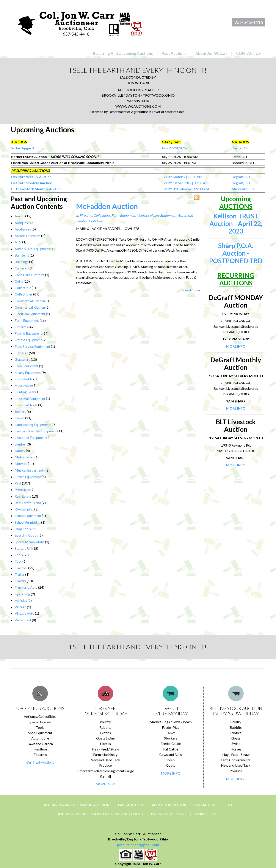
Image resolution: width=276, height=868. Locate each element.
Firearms (21, 327)
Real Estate (23, 496)
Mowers (21, 463)
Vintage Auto (24, 613)
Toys (18, 561)
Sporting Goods (26, 535)
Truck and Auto (26, 587)
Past (18, 483)
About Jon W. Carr (169, 805)
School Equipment (28, 516)
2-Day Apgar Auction (28, 148)
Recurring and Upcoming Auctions (78, 805)
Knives (20, 418)
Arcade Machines (28, 236)
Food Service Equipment (32, 346)
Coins (19, 281)
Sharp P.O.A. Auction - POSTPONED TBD (236, 253)
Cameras (21, 268)
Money (20, 451)
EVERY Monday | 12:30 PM (182, 177)
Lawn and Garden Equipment (36, 431)
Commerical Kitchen (30, 307)
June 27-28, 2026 (174, 148)
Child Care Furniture (30, 275)
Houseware (23, 385)
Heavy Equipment (28, 372)
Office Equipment (28, 477)
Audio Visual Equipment (32, 249)
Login (227, 805)
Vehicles (21, 600)
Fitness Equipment (28, 340)
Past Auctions (132, 805)
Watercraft (23, 620)
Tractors (21, 568)
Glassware (22, 359)
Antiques (21, 223)
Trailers (20, 581)
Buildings (22, 262)
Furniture (21, 353)
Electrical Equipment (30, 314)
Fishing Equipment (28, 333)
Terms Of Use (206, 814)
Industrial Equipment (30, 398)
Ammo (20, 216)
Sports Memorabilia (30, 542)
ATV (18, 242)
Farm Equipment (27, 320)
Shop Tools (23, 529)
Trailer (20, 574)
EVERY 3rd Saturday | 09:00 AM (185, 189)
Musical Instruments (30, 470)
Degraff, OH (241, 177)
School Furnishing (28, 522)
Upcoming (22, 594)
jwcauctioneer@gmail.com (138, 845)
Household (23, 379)
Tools (19, 555)
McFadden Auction (107, 206)
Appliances (23, 229)
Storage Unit (24, 548)
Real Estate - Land (28, 503)
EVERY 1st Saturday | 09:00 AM (185, 183)
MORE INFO (105, 784)
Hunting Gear (25, 392)
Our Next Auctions (40, 762)
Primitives (22, 490)
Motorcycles (24, 457)
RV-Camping (24, 509)
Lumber (20, 444)
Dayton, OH (241, 148)
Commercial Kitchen (30, 301)
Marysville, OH (243, 189)
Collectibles (24, 294)
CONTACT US (204, 805)
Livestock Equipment (30, 437)
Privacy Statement (169, 814)
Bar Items (22, 255)
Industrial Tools (26, 405)
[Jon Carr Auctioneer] (80, 23)
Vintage (20, 607)
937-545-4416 (249, 22)
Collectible (23, 288)
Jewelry (20, 411)
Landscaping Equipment (32, 425)
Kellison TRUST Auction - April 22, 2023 (236, 223)
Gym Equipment (27, 366)
